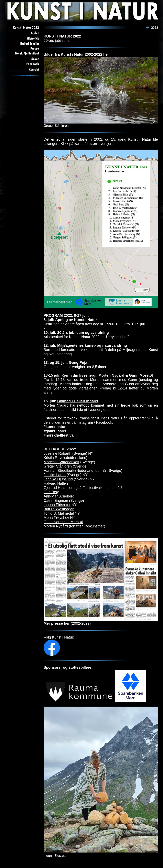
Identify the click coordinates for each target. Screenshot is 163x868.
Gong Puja (78, 363)
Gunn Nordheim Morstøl (63, 522)
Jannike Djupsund (58, 479)
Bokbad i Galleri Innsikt (78, 401)
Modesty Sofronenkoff (61, 462)
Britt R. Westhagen (59, 509)
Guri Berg (51, 492)
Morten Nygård (56, 526)
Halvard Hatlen (56, 483)
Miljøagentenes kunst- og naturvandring (92, 345)
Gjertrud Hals (54, 488)
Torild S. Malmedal (59, 513)
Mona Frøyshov (56, 518)
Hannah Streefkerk (59, 471)
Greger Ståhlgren (58, 466)
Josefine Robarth (57, 453)
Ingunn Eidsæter (57, 505)
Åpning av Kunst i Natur (76, 320)
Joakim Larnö (55, 475)
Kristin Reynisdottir (59, 458)
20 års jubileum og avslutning (83, 333)
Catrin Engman (56, 501)
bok (135, 405)
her (106, 54)
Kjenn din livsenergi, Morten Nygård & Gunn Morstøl (107, 375)
